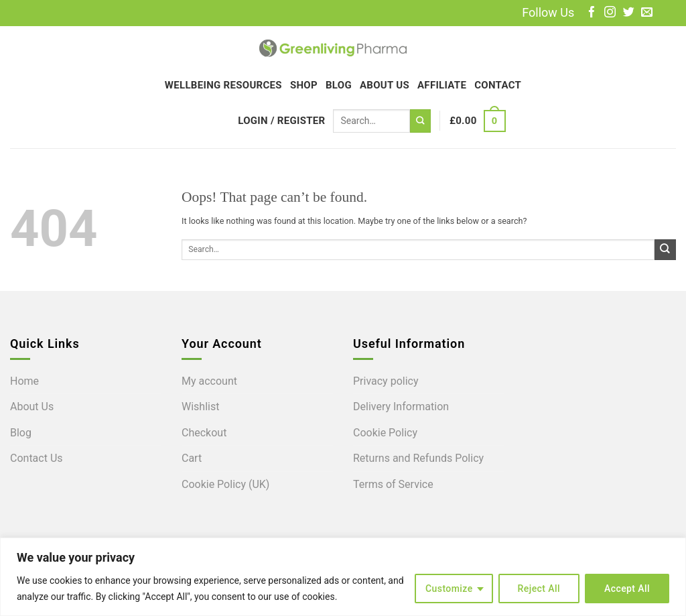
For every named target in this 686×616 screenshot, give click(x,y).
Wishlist (200, 407)
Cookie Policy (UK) (225, 484)
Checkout (204, 433)
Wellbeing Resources (223, 85)
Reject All (539, 589)
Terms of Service (393, 484)
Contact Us (37, 458)
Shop (304, 85)
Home (24, 381)
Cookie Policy (385, 433)
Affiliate (442, 85)
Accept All (627, 589)
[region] (343, 577)
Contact (498, 85)
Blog (339, 85)
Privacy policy (386, 381)
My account (209, 381)
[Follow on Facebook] (592, 13)
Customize (449, 589)
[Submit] (420, 121)
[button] (281, 121)
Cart (192, 458)
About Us (385, 85)
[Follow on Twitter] (629, 13)
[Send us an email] (647, 13)
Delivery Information (401, 407)
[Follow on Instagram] (610, 13)
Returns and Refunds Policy (418, 458)
